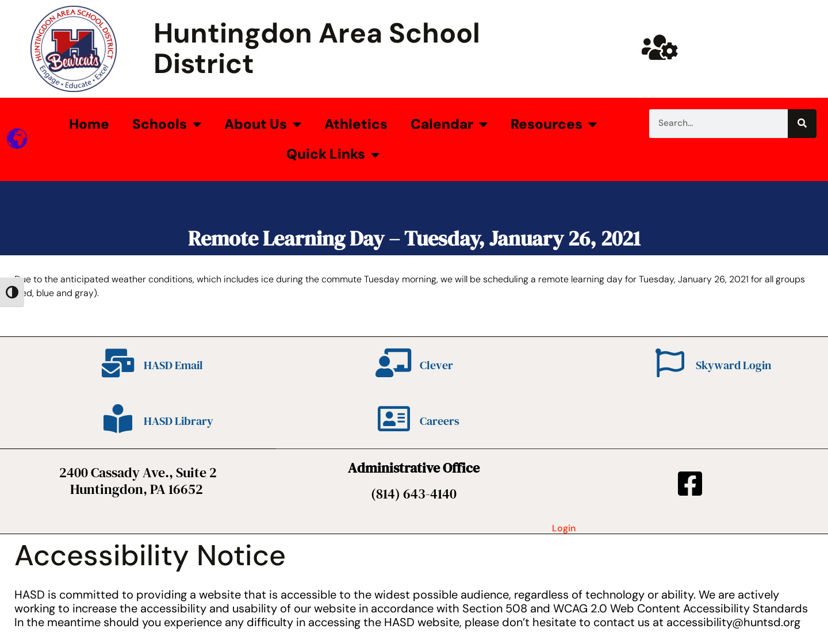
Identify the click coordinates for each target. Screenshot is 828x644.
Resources (554, 124)
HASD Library (179, 421)
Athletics (356, 124)
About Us (263, 124)
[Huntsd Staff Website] (660, 47)
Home (89, 124)
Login (564, 528)
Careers (440, 421)
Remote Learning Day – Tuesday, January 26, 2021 (414, 238)
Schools (167, 124)
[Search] (802, 124)
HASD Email (173, 365)
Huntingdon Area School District (317, 48)
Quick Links (333, 155)
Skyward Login (733, 365)
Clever (436, 365)
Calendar (449, 124)
